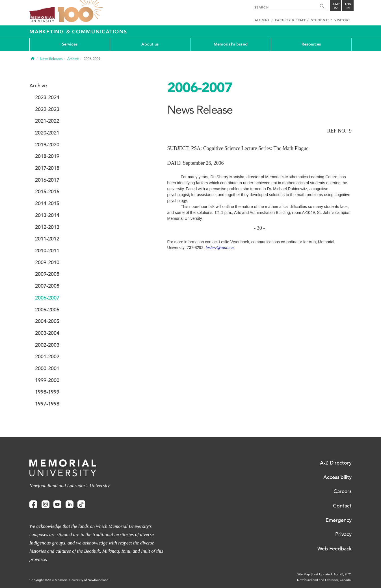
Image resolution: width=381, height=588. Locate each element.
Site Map (304, 574)
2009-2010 (47, 262)
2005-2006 (47, 310)
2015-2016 (47, 192)
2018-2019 (47, 156)
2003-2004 (47, 333)
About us (150, 44)
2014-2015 (47, 203)
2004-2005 (47, 321)
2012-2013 (47, 227)
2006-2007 (47, 298)
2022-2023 (47, 109)
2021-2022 (47, 121)
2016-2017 (47, 180)
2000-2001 (47, 368)
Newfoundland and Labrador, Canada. (324, 580)
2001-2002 (47, 357)
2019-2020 (47, 145)
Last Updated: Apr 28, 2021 (332, 574)
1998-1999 (47, 392)
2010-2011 (47, 251)
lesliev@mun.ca (220, 248)
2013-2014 (47, 215)
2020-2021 (47, 133)
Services (70, 44)
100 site (80, 11)
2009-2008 (47, 274)
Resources (311, 44)
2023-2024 (47, 97)
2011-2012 (47, 239)
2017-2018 (47, 168)
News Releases (51, 59)
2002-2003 (47, 345)
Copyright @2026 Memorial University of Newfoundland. (69, 580)
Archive (73, 59)
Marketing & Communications (78, 32)
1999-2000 (47, 380)
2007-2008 (47, 286)
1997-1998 (47, 404)
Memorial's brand (231, 44)
